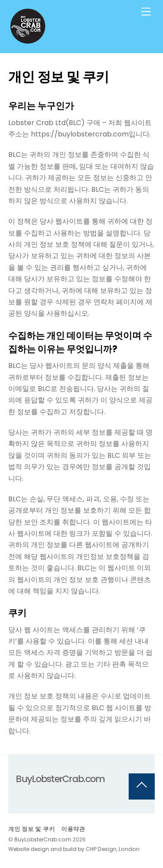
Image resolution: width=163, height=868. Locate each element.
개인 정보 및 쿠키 (32, 829)
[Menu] (146, 12)
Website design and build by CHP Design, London (74, 849)
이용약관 (73, 829)
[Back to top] (142, 786)
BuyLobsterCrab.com (43, 839)
